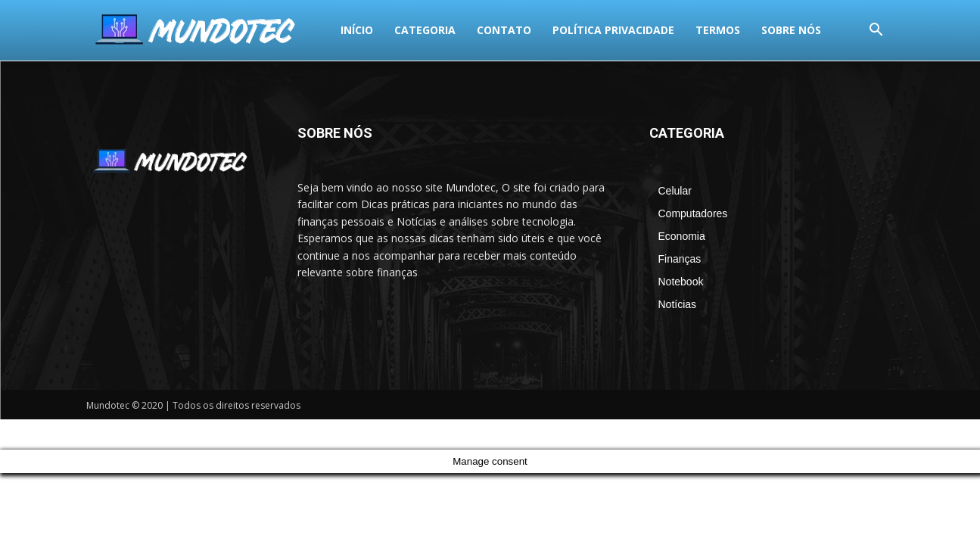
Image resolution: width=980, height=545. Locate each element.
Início (130, 30)
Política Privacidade (386, 30)
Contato (277, 30)
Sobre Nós (564, 30)
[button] (876, 31)
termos (491, 30)
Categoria (198, 30)
